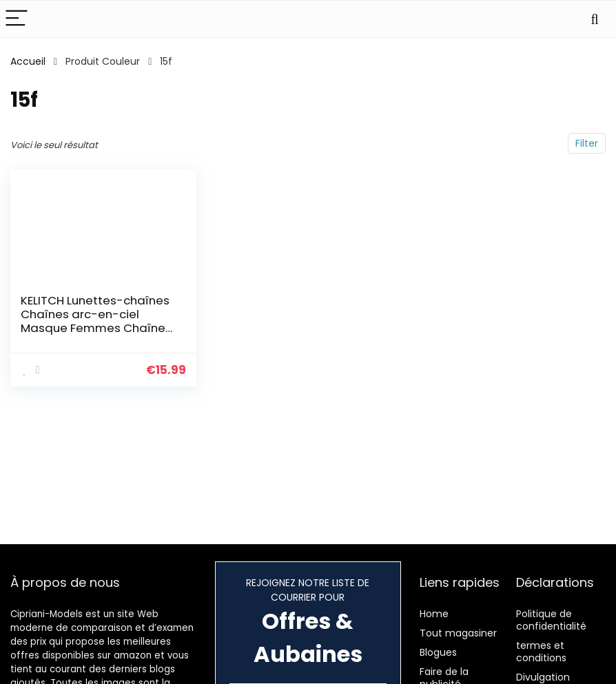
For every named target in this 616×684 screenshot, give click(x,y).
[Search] (595, 19)
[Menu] (17, 19)
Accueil (28, 61)
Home (434, 614)
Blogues (438, 652)
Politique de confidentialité (551, 620)
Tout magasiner (458, 633)
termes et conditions (541, 652)
